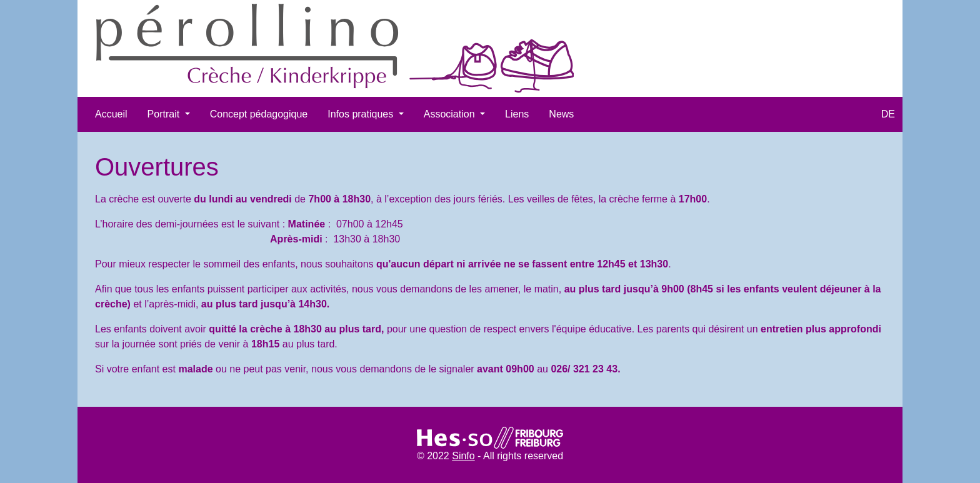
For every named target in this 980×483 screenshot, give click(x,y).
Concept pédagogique (259, 114)
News (561, 114)
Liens (517, 114)
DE (888, 114)
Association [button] (451, 114)
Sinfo (463, 456)
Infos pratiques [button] (362, 114)
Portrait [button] (165, 114)
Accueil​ (111, 114)
